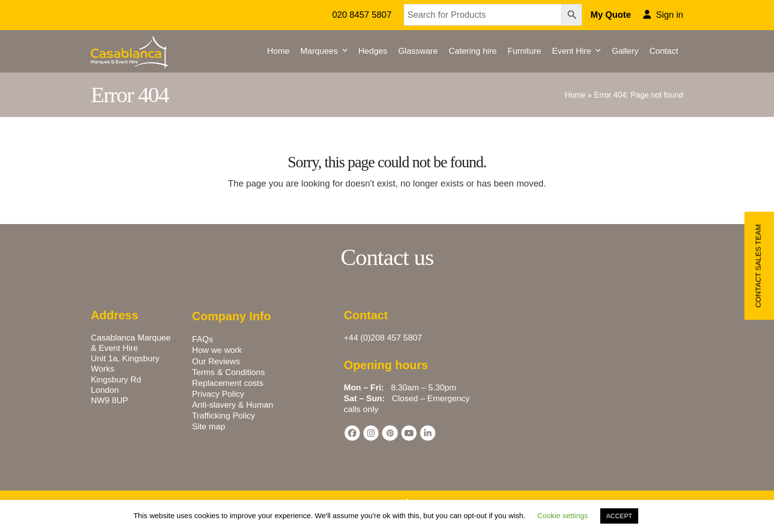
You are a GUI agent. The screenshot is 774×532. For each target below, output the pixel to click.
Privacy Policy (218, 394)
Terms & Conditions (228, 372)
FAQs (203, 339)
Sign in (670, 15)
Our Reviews (216, 361)
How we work (217, 350)
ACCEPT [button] (619, 516)
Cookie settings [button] (563, 515)
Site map (209, 427)
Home (575, 95)
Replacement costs (228, 383)
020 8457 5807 (362, 15)
